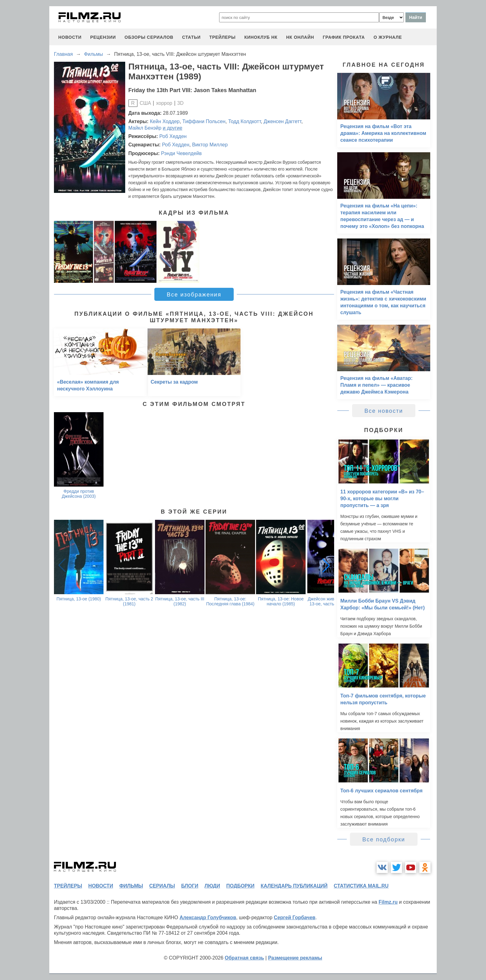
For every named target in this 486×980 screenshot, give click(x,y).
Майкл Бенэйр (145, 128)
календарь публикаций (294, 886)
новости (70, 37)
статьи (191, 37)
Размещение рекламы (295, 958)
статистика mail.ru (361, 886)
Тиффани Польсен (204, 121)
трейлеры (222, 37)
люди (212, 886)
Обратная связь (244, 958)
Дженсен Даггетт (282, 121)
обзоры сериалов (149, 37)
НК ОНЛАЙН (300, 37)
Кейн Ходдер (165, 121)
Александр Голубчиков (208, 918)
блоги (190, 886)
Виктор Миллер (210, 145)
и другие (172, 128)
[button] (326, 565)
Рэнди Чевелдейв (181, 153)
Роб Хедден (173, 136)
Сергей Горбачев (294, 918)
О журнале (388, 37)
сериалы (162, 886)
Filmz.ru (388, 902)
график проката (344, 37)
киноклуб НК (261, 37)
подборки (240, 886)
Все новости (384, 411)
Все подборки (384, 840)
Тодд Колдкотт (244, 121)
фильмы (131, 886)
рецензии (103, 37)
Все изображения (194, 295)
